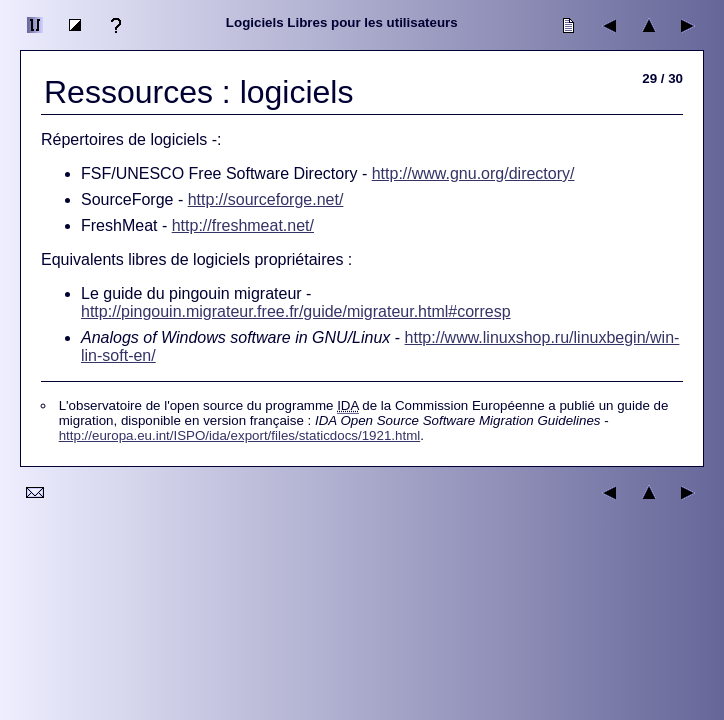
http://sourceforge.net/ (266, 199)
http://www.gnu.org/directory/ (473, 173)
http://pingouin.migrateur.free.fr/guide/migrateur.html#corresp (296, 311)
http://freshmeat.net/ (243, 225)
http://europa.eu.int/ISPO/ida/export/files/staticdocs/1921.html (240, 435)
